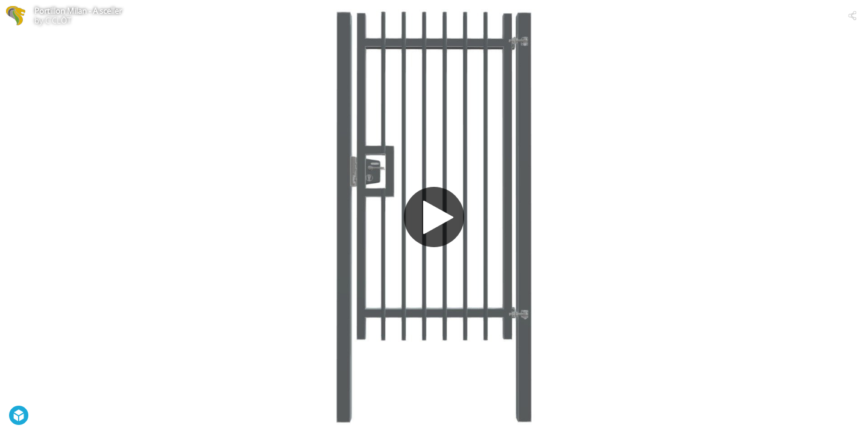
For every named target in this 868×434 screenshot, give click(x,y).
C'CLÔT (58, 20)
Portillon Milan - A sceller (78, 11)
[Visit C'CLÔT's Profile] (16, 16)
